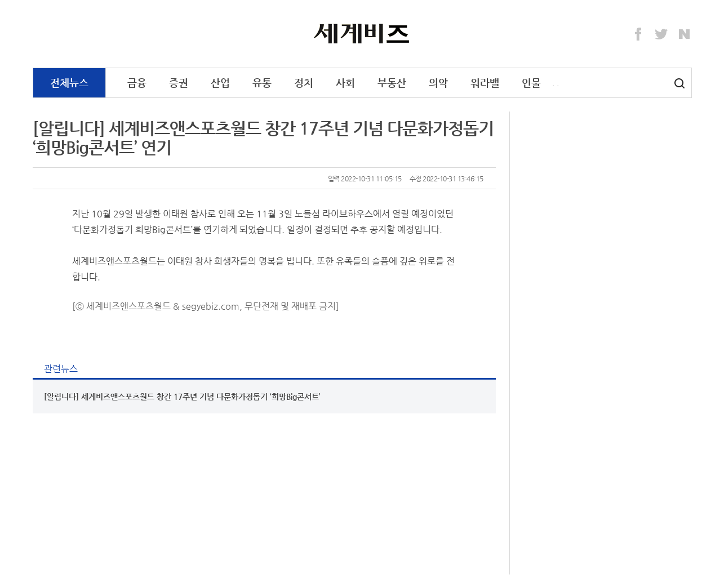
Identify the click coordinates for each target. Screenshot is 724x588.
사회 (345, 83)
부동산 (392, 83)
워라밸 (485, 83)
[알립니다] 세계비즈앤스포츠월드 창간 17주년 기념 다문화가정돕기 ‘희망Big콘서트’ (182, 397)
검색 (679, 83)
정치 (304, 83)
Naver (685, 34)
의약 (438, 83)
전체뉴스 (69, 83)
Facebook (638, 34)
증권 (179, 83)
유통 (262, 83)
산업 (220, 83)
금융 (137, 83)
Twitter (661, 34)
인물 (531, 83)
